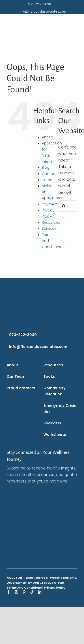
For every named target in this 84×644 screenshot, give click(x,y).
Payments (51, 204)
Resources (51, 222)
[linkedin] (40, 592)
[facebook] (8, 592)
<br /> (42, 521)
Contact (49, 174)
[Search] (64, 206)
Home (47, 180)
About (47, 137)
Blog (46, 167)
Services (49, 228)
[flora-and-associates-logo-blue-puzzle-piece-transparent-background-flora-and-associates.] (21, 21)
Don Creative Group (48, 583)
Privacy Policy (55, 588)
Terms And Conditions (24, 588)
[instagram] (16, 592)
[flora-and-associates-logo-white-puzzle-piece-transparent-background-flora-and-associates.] (31, 293)
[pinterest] (24, 592)
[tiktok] (32, 592)
